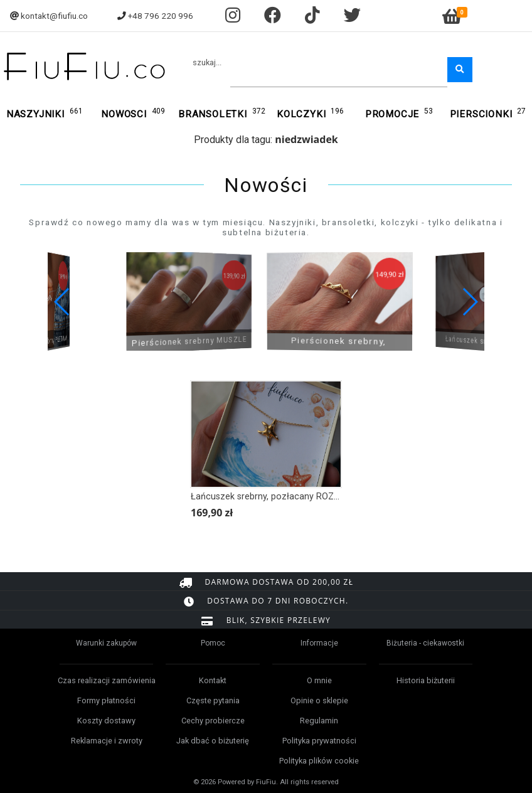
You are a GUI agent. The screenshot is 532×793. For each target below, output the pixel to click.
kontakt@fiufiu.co (54, 16)
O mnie (319, 680)
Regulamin (319, 721)
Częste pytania (213, 700)
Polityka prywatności (319, 741)
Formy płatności (106, 700)
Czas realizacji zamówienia (107, 680)
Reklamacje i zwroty (107, 741)
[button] (470, 302)
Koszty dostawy (106, 721)
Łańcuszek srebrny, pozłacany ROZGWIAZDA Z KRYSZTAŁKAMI (321, 497)
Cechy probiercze (213, 721)
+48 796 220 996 (161, 16)
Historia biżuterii (426, 680)
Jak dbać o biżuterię (213, 741)
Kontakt (213, 680)
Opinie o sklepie (319, 700)
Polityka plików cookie (319, 761)
